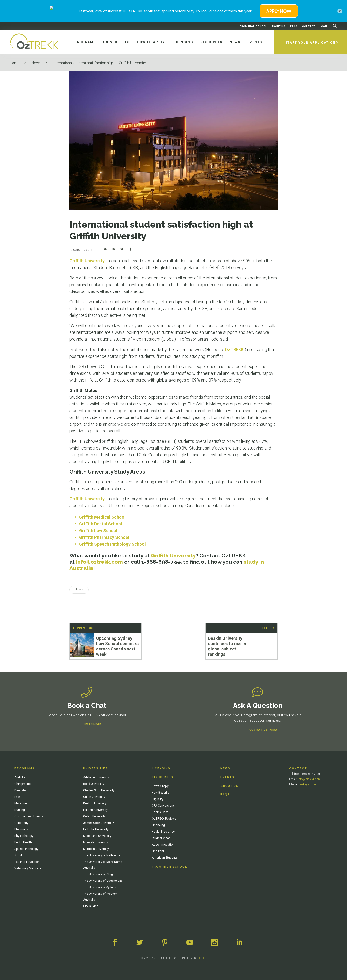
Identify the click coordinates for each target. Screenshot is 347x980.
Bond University (94, 784)
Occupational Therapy (29, 817)
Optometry (21, 823)
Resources (163, 778)
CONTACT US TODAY (264, 730)
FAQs (294, 26)
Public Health (23, 843)
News (36, 63)
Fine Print (158, 852)
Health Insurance (163, 832)
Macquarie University (97, 836)
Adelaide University (96, 778)
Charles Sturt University (99, 791)
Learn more (93, 725)
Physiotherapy (24, 836)
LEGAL (202, 958)
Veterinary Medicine (28, 869)
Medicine (21, 804)
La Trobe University (96, 830)
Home (15, 63)
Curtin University (94, 797)
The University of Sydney (100, 888)
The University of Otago (99, 875)
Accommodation (163, 845)
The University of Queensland (103, 881)
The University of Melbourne (102, 856)
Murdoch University (96, 849)
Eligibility (158, 800)
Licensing (161, 769)
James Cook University (99, 823)
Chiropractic (23, 784)
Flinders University (95, 810)
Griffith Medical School (102, 517)
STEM (18, 856)
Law (17, 797)
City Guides (91, 907)
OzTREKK (234, 349)
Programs (25, 769)
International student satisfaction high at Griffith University (99, 63)
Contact (309, 26)
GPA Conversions (163, 806)
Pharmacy (21, 830)
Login (324, 26)
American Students (165, 858)
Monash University (96, 843)
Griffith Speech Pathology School (112, 544)
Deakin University (95, 804)
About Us (278, 26)
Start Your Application (311, 43)
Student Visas (161, 839)
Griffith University (87, 261)
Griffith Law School (98, 531)
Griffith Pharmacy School (104, 537)
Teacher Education (27, 862)
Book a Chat (160, 813)
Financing (158, 826)
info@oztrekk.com (99, 562)
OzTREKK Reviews (164, 819)
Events (227, 778)
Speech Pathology (26, 849)
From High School (253, 26)
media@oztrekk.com (311, 785)
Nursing (20, 810)
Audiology (21, 778)
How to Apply (160, 787)
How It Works (160, 793)
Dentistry (20, 791)
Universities (95, 769)
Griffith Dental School (101, 524)
